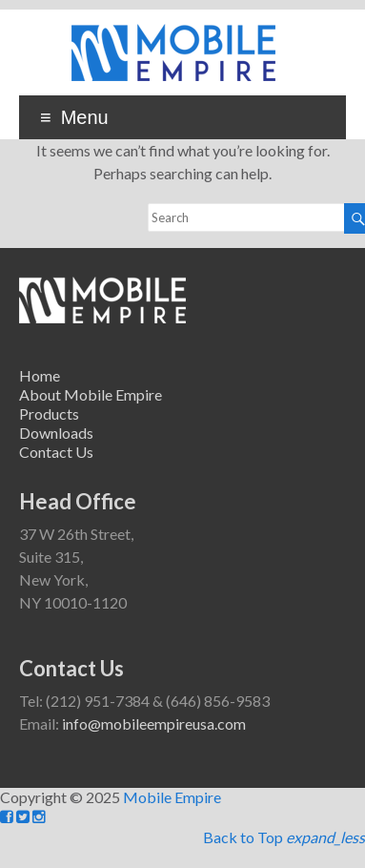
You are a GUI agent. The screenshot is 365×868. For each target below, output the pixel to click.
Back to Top (284, 837)
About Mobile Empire (91, 394)
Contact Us (56, 452)
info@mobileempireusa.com (154, 723)
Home (40, 375)
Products (49, 413)
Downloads (56, 433)
